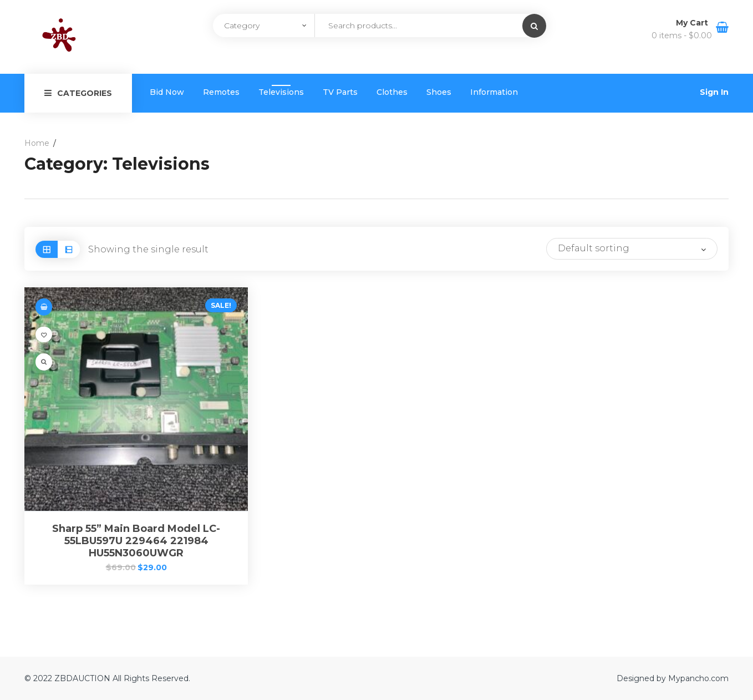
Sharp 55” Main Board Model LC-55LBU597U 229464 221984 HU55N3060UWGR (136, 541)
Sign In (714, 92)
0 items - (682, 35)
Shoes (439, 92)
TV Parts (340, 92)
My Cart (693, 23)
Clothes (392, 92)
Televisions (281, 92)
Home (37, 143)
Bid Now (167, 92)
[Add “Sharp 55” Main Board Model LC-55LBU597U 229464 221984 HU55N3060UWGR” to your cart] (44, 307)
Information (494, 92)
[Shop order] (632, 249)
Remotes (221, 92)
